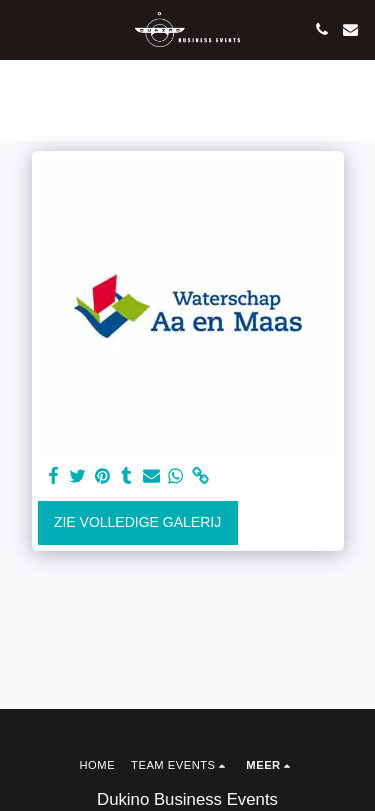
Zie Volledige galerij (137, 522)
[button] (22, 29)
